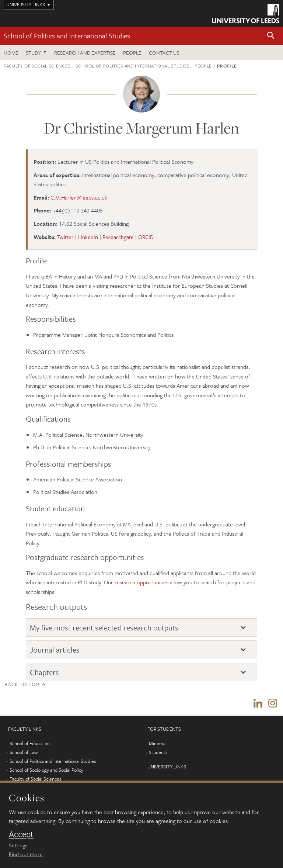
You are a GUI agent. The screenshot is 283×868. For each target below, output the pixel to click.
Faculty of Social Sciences (37, 66)
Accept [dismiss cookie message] (21, 834)
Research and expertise (85, 53)
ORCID (146, 237)
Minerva (157, 743)
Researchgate (118, 237)
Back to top (22, 684)
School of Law (24, 752)
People (132, 53)
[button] (271, 36)
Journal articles (55, 650)
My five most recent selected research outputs (104, 627)
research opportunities (141, 582)
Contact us (164, 53)
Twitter (65, 237)
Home (11, 53)
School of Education (30, 743)
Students (158, 752)
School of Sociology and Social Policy (46, 770)
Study (33, 53)
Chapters (44, 672)
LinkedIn (88, 237)
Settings (18, 845)
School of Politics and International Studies (67, 36)
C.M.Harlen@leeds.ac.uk (79, 197)
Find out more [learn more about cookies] (26, 854)
